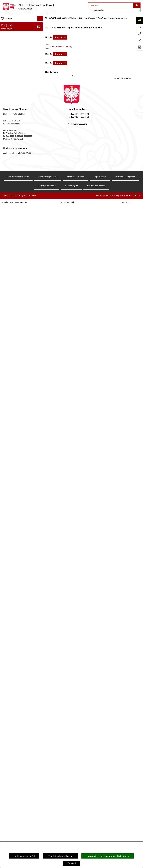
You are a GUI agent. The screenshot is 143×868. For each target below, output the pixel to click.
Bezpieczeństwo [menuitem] (9, 779)
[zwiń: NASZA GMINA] (41, 30)
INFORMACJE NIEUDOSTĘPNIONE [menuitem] (18, 691)
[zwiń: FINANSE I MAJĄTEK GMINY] (41, 309)
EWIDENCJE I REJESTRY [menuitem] (13, 543)
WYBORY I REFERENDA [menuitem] (13, 614)
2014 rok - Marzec (87, 18)
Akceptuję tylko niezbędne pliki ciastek (108, 856)
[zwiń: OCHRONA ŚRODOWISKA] (41, 431)
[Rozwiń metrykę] (60, 37)
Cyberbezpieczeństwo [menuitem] (12, 773)
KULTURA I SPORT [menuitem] (10, 504)
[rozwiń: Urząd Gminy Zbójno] (41, 180)
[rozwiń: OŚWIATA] (41, 492)
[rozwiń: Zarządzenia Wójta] (41, 291)
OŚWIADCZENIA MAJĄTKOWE (62, 18)
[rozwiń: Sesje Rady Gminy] (41, 284)
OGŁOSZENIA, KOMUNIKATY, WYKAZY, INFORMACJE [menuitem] (16, 103)
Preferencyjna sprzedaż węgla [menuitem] (16, 756)
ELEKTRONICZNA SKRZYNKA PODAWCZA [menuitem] (16, 699)
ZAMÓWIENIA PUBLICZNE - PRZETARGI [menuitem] (15, 374)
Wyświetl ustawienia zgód (60, 856)
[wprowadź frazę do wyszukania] (111, 5)
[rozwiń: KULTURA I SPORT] (41, 504)
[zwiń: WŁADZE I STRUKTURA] (41, 130)
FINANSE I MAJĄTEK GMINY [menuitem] (15, 309)
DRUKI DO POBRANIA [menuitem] (12, 706)
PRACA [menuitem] (5, 509)
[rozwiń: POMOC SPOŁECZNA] (41, 498)
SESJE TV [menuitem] (6, 686)
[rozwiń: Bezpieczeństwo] (41, 779)
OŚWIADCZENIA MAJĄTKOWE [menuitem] (16, 558)
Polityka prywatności (24, 856)
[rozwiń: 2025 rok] (41, 601)
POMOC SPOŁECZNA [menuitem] (12, 498)
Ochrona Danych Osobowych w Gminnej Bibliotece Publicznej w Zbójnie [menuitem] (17, 736)
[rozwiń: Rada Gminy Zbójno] (41, 173)
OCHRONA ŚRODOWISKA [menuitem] (14, 431)
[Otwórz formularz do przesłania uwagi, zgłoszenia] (140, 40)
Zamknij (72, 863)
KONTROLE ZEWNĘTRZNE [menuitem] (14, 608)
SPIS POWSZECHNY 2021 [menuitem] (14, 680)
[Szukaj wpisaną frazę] (137, 5)
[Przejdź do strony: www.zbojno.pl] (140, 34)
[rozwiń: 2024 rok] (41, 594)
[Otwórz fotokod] (140, 47)
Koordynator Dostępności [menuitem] (14, 745)
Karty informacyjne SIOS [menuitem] (13, 751)
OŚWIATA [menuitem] (6, 492)
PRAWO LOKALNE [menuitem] (10, 205)
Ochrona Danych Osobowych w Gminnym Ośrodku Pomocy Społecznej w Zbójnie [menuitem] (17, 724)
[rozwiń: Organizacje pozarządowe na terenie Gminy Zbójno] (41, 91)
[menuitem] (21, 37)
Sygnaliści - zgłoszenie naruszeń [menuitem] (17, 784)
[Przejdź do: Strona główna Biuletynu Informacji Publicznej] (46, 18)
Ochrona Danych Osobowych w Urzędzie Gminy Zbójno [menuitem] (17, 713)
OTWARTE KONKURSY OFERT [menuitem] (16, 426)
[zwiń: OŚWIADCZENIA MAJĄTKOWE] (41, 558)
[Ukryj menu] (40, 19)
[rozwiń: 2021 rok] (41, 565)
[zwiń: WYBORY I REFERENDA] (41, 614)
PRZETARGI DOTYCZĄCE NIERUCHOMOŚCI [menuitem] (14, 536)
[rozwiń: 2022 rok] (41, 572)
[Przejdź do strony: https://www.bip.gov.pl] (140, 27)
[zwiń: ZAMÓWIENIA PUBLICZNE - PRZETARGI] (41, 373)
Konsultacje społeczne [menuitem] (12, 768)
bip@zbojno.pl (81, 838)
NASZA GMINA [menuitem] (9, 30)
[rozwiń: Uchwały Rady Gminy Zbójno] (41, 220)
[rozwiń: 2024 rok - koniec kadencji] (41, 587)
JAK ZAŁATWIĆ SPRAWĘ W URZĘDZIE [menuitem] (15, 550)
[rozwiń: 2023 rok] (41, 579)
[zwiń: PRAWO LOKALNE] (41, 205)
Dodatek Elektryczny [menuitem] (11, 762)
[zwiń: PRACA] (41, 509)
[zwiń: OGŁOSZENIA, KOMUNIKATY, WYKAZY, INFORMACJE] (41, 102)
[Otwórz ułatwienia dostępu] (140, 20)
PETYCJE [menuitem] (6, 674)
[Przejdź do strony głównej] (28, 7)
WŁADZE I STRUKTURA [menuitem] (13, 130)
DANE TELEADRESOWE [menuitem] (13, 24)
